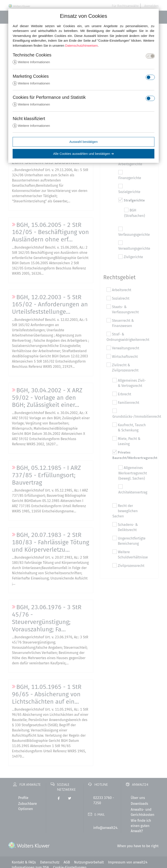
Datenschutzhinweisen (81, 45)
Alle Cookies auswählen (83, 154)
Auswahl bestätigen (83, 143)
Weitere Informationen (31, 62)
